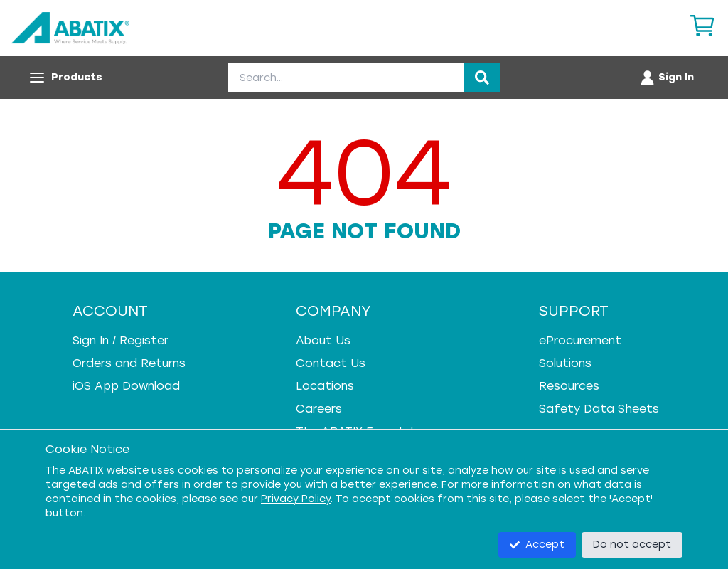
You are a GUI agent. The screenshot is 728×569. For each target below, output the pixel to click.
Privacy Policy (296, 499)
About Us (323, 340)
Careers (319, 409)
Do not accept (632, 544)
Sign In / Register (121, 340)
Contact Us (331, 363)
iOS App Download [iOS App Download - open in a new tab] (126, 386)
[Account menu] (667, 78)
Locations (325, 386)
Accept (537, 544)
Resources (569, 386)
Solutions (565, 363)
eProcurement (580, 340)
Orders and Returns (129, 363)
